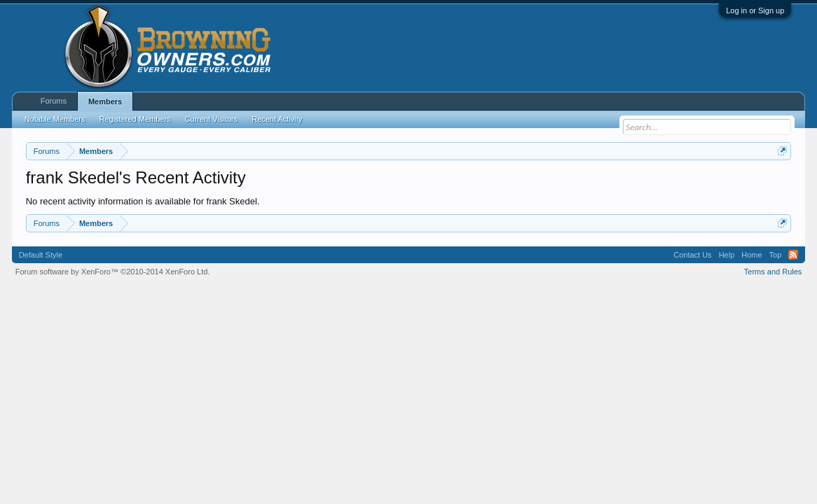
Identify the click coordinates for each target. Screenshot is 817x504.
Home (751, 255)
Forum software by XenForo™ (113, 272)
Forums (54, 101)
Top (776, 255)
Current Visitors (212, 119)
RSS (793, 255)
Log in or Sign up (755, 10)
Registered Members (135, 119)
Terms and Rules (773, 272)
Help (727, 255)
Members (105, 101)
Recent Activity (277, 119)
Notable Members (55, 119)
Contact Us (692, 255)
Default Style (41, 255)
